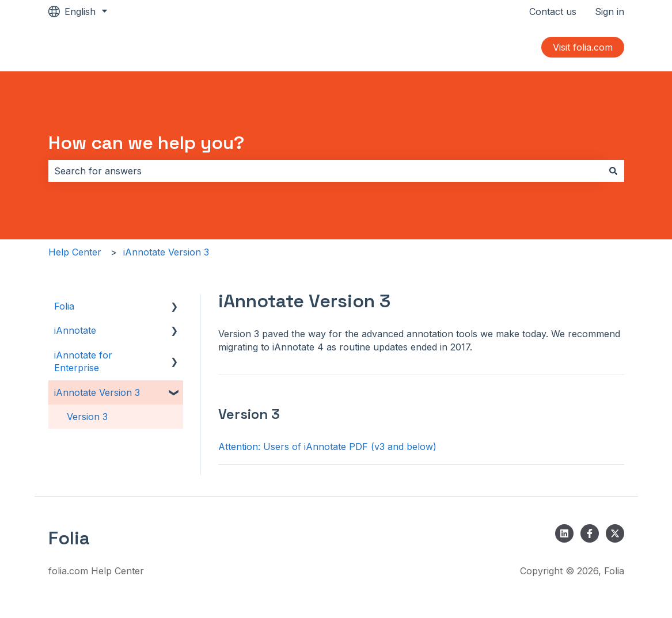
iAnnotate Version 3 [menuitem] (97, 392)
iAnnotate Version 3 (166, 252)
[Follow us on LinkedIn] (564, 533)
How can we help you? (146, 143)
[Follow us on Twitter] (615, 533)
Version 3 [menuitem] (87, 417)
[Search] (613, 171)
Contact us (553, 12)
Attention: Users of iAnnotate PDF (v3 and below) (327, 447)
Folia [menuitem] (64, 306)
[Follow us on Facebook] (590, 533)
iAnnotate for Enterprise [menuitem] (83, 361)
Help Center (75, 252)
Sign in (610, 12)
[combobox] (325, 171)
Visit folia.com (583, 47)
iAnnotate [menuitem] (75, 330)
